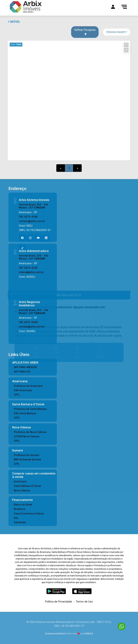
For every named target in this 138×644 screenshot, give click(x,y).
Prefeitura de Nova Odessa (30, 432)
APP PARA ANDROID (26, 367)
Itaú (16, 518)
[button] (126, 45)
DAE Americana (23, 390)
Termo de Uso (84, 601)
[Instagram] (30, 238)
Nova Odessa (22, 490)
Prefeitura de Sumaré (27, 455)
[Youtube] (38, 238)
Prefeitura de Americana (28, 386)
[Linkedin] (46, 238)
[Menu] (124, 7)
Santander (20, 522)
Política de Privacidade (59, 601)
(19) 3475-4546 (28, 217)
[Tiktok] (22, 248)
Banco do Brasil (23, 504)
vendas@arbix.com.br (32, 326)
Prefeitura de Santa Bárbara (30, 409)
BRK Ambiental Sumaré (27, 459)
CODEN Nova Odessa (27, 436)
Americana (20, 481)
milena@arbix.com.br (31, 272)
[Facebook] (22, 238)
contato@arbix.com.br (32, 221)
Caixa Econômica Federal (29, 513)
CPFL (17, 395)
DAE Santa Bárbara (25, 413)
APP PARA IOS (22, 372)
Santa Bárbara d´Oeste (27, 486)
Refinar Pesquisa (85, 32)
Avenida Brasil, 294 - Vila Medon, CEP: (33, 206)
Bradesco (20, 509)
